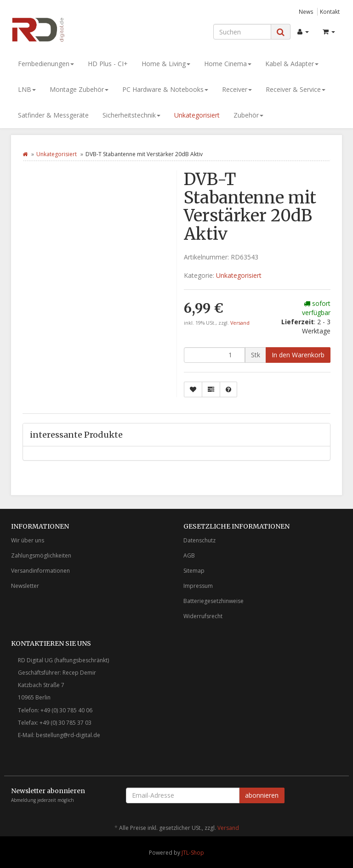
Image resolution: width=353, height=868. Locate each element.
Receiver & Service (296, 89)
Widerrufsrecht (203, 616)
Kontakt (330, 11)
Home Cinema (228, 64)
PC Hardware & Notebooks (165, 89)
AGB (189, 555)
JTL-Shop (193, 853)
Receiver (237, 89)
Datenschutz (199, 540)
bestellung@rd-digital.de (68, 735)
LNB (27, 89)
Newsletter (25, 586)
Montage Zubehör (79, 89)
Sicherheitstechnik (131, 115)
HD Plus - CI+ (108, 64)
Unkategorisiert (197, 115)
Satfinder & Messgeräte (53, 115)
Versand (240, 323)
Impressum (198, 586)
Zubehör (248, 115)
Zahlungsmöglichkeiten (41, 555)
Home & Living (166, 64)
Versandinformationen (40, 571)
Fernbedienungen (46, 64)
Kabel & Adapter (292, 64)
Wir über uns (28, 540)
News (306, 11)
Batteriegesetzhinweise (214, 601)
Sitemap (194, 571)
